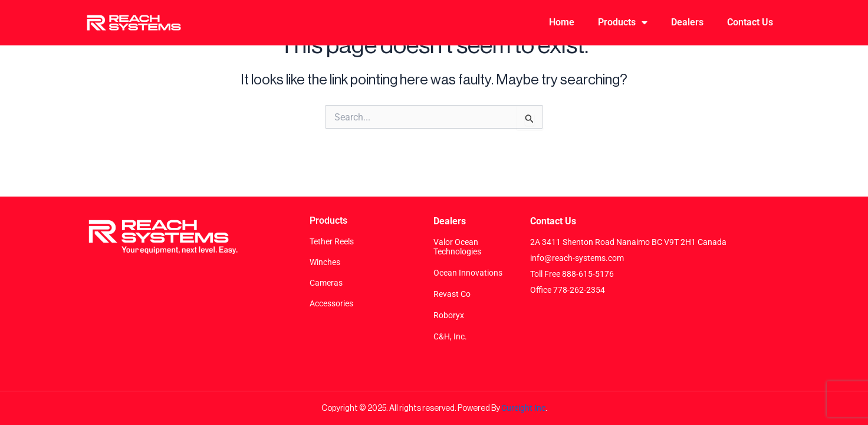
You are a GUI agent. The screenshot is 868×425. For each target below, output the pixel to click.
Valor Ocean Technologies (457, 247)
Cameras (326, 283)
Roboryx (449, 315)
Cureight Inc (523, 408)
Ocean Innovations (468, 273)
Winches (325, 262)
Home (562, 22)
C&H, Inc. (450, 336)
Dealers (687, 22)
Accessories (331, 303)
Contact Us (750, 22)
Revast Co (452, 294)
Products (623, 22)
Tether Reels (332, 241)
